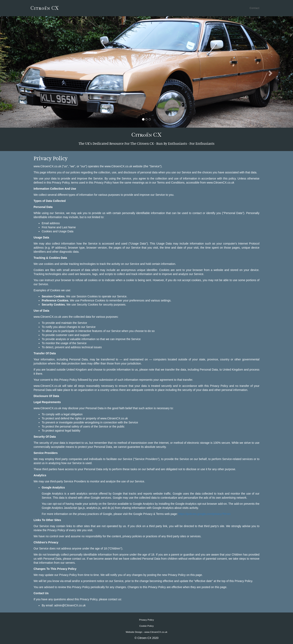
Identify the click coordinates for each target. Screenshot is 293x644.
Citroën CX (45, 8)
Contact (255, 8)
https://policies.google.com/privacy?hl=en (204, 514)
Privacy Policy (147, 620)
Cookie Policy (147, 626)
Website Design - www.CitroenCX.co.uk (147, 632)
